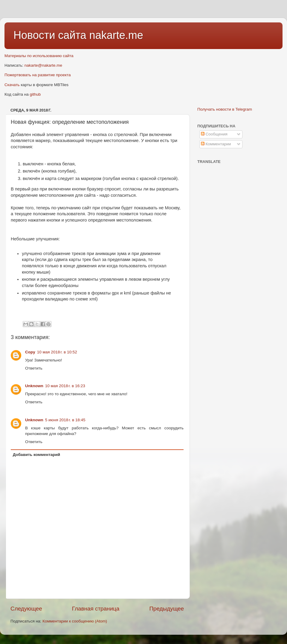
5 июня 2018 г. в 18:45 (65, 420)
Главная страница (96, 609)
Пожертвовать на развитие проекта (38, 75)
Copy (30, 352)
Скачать (12, 85)
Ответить (34, 368)
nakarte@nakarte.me (43, 65)
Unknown (34, 386)
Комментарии (216, 144)
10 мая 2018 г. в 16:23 (65, 386)
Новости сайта (51, 35)
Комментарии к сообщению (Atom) (75, 621)
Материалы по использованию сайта (39, 56)
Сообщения (214, 134)
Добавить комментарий (36, 455)
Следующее (26, 609)
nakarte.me (116, 35)
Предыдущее (167, 609)
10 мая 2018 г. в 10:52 (57, 352)
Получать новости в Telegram (225, 109)
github (35, 94)
